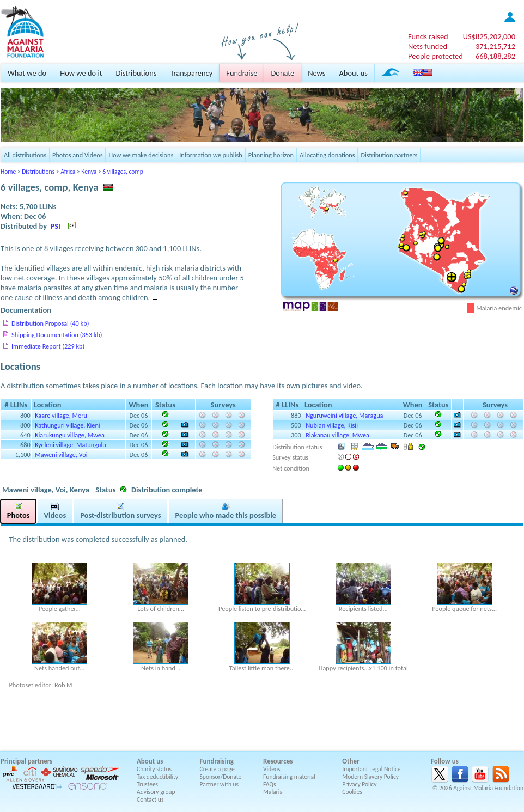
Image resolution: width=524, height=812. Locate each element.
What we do (27, 73)
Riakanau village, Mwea (337, 435)
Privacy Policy (359, 784)
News (316, 73)
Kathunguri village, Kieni (67, 425)
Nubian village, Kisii (332, 425)
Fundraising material (289, 777)
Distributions (136, 73)
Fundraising (217, 761)
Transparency (191, 73)
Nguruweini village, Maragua (344, 415)
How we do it (81, 73)
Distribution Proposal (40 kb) (50, 323)
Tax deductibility (157, 777)
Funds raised (428, 36)
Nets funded (428, 46)
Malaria (273, 792)
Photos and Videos (77, 155)
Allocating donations (327, 155)
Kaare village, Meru (61, 415)
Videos (272, 769)
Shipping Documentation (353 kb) (57, 335)
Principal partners (26, 761)
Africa (68, 172)
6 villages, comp (123, 172)
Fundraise (242, 73)
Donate (282, 73)
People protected (435, 56)
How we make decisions (141, 155)
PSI (56, 226)
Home (8, 172)
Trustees (147, 784)
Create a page (217, 769)
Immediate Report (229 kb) (48, 346)
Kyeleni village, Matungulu (71, 445)
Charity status (154, 769)
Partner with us (220, 784)
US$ (489, 36)
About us (353, 73)
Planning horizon (271, 155)
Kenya (89, 172)
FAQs (270, 784)
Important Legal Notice (371, 769)
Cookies (352, 792)
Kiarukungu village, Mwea (70, 435)
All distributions (25, 155)
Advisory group (156, 792)
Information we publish (211, 155)
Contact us (150, 799)
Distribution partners (389, 155)
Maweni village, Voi (61, 454)
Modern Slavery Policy (370, 777)
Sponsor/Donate (221, 777)
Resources (278, 761)
